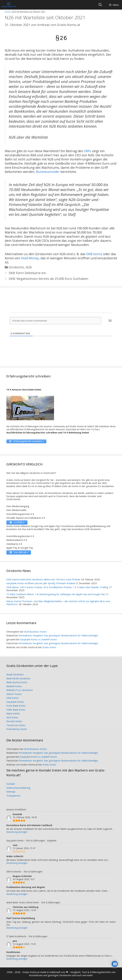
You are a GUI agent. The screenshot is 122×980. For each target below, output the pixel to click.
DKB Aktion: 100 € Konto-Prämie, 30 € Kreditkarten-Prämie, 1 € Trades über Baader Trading (57, 587)
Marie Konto (13, 713)
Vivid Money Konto (17, 729)
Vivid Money (30, 258)
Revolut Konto (14, 721)
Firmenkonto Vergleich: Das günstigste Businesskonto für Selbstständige (58, 635)
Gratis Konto (49, 647)
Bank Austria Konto (17, 682)
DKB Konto (94, 254)
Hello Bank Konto (16, 710)
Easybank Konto (15, 702)
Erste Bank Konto (16, 706)
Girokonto (16, 267)
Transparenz (13, 796)
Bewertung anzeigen (17, 832)
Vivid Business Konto (35, 632)
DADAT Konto (14, 694)
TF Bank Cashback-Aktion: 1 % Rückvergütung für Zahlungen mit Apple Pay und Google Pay (56, 594)
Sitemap (11, 792)
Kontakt (11, 784)
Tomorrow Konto (16, 725)
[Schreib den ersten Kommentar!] (55, 321)
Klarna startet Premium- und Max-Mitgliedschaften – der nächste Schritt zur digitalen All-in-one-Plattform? (59, 603)
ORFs (87, 151)
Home (8, 12)
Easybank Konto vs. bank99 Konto (38, 639)
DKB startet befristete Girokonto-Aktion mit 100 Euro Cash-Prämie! (43, 579)
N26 (29, 267)
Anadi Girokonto (15, 674)
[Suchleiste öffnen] (100, 5)
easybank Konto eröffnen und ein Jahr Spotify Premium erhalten (41, 583)
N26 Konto (12, 717)
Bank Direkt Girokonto (18, 678)
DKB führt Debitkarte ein (27, 273)
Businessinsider (48, 172)
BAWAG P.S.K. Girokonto (20, 690)
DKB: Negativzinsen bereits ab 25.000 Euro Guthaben (49, 279)
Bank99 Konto (14, 686)
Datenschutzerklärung (18, 788)
